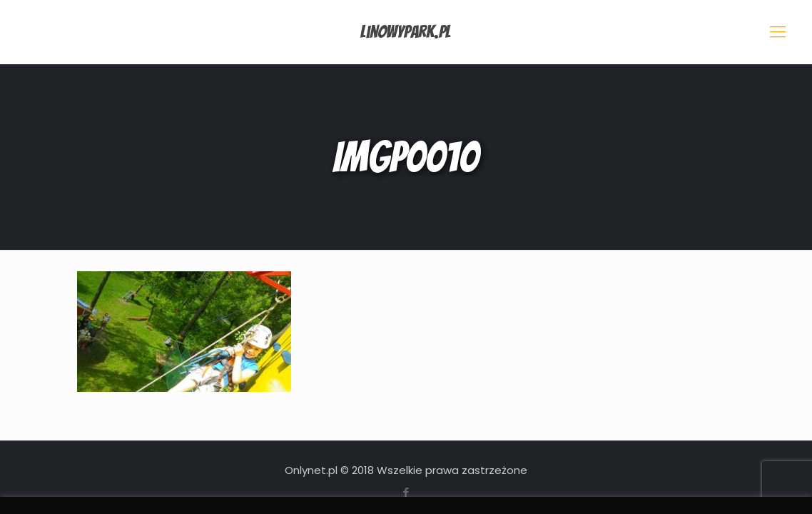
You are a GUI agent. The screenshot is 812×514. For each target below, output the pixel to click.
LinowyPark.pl (406, 32)
